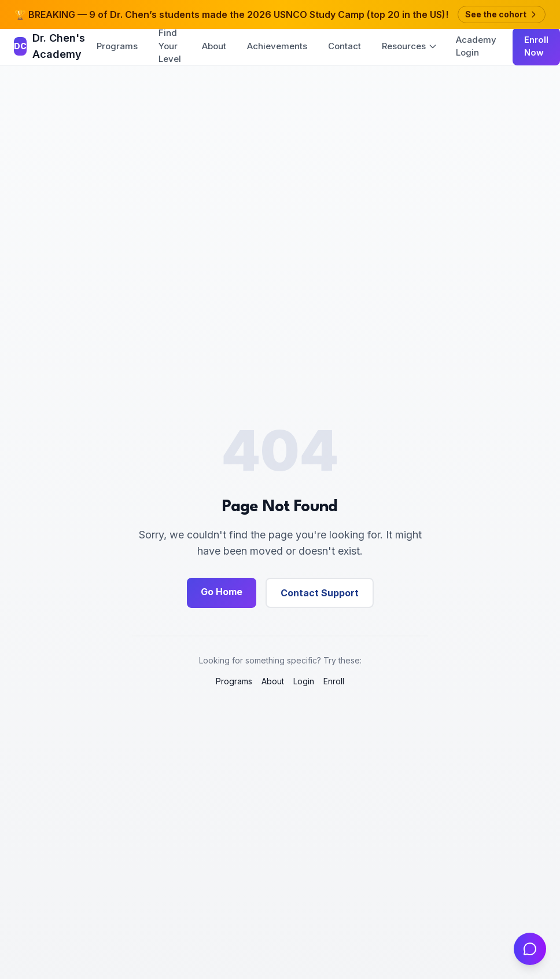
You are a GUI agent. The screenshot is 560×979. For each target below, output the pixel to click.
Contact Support (320, 593)
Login (304, 681)
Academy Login (476, 46)
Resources (410, 46)
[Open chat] (530, 949)
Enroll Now (536, 46)
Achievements (277, 46)
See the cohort (502, 14)
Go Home (222, 592)
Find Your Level (170, 46)
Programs (117, 46)
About (214, 46)
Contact (345, 46)
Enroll (334, 681)
